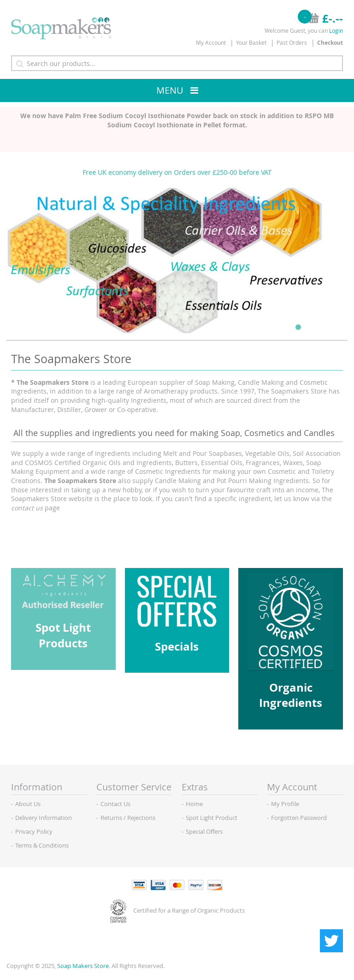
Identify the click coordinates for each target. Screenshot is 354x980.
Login (336, 30)
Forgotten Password (299, 818)
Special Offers (204, 831)
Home (194, 804)
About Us (28, 804)
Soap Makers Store (83, 966)
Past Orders (292, 42)
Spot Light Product (212, 818)
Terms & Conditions (42, 845)
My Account (211, 42)
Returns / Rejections (128, 818)
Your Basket (251, 42)
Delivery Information (44, 818)
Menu (170, 90)
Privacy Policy (34, 831)
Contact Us (115, 804)
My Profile (285, 804)
